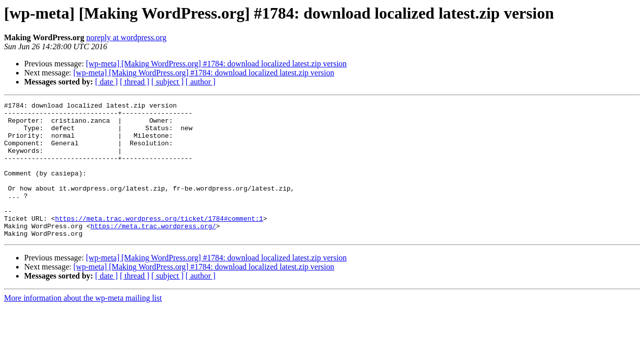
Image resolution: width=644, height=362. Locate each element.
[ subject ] (168, 82)
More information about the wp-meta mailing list (83, 325)
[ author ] (201, 82)
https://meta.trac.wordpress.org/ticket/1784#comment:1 (159, 242)
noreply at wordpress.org (126, 37)
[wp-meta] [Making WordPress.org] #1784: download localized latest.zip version (216, 64)
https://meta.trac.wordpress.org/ (153, 251)
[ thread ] (135, 82)
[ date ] (106, 82)
